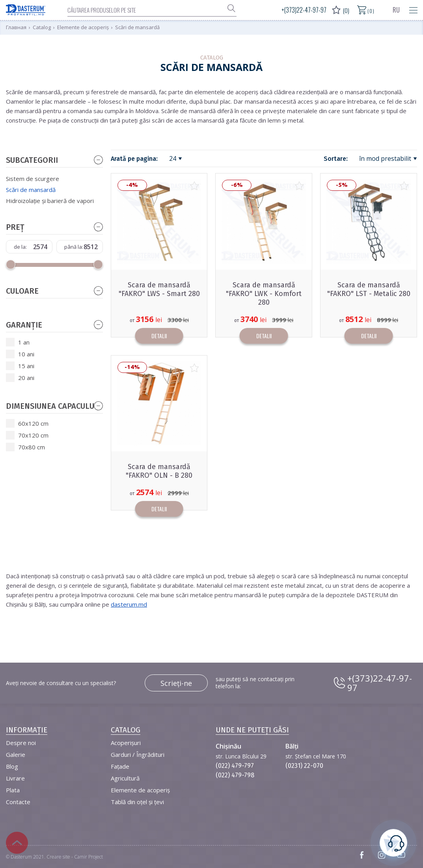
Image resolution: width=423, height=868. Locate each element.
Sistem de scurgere (33, 179)
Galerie (16, 754)
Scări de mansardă (31, 190)
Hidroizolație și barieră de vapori (50, 201)
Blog (12, 766)
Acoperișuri (126, 743)
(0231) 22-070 (304, 766)
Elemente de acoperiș (140, 790)
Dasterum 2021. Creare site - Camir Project (57, 857)
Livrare (15, 778)
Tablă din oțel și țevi (137, 802)
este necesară (393, 842)
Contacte (18, 802)
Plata (13, 790)
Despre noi (21, 743)
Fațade (120, 766)
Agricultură (125, 778)
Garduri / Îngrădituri (138, 754)
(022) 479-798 (235, 775)
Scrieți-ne (176, 683)
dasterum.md (129, 604)
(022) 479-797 (235, 766)
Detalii (159, 336)
